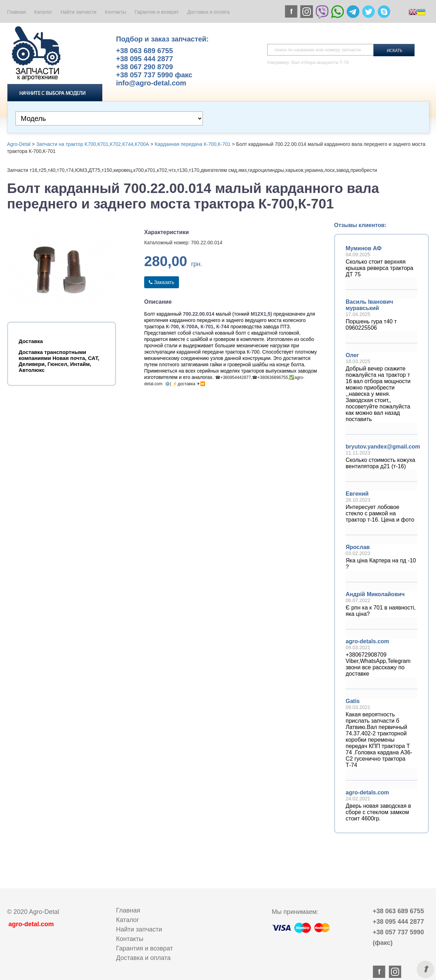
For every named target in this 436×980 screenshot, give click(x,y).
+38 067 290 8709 (145, 67)
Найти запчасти (78, 12)
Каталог (43, 12)
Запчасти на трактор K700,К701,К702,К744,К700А (93, 144)
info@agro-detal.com (151, 83)
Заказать (162, 282)
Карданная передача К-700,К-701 (193, 144)
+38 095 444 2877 (145, 59)
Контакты (115, 12)
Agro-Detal (19, 144)
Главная (16, 12)
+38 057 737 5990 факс (154, 75)
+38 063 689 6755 (145, 51)
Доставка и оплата (208, 12)
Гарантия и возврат (157, 12)
